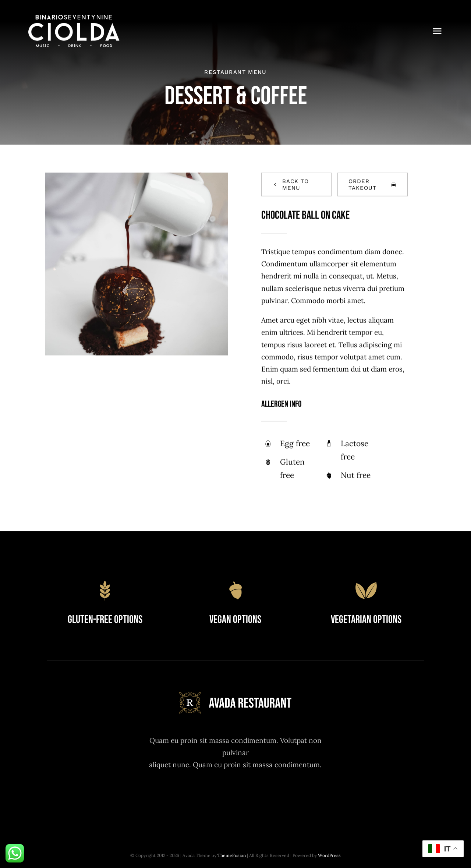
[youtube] (256, 796)
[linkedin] (276, 796)
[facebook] (195, 796)
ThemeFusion (232, 855)
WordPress (329, 855)
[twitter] (215, 796)
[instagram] (235, 796)
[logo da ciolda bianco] (74, 18)
